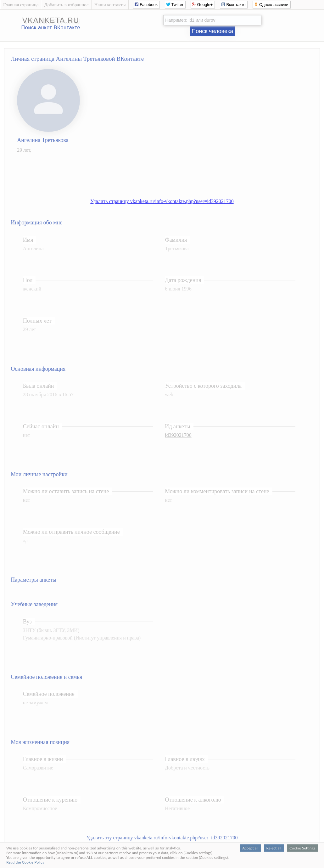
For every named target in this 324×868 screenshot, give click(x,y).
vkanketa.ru (51, 20)
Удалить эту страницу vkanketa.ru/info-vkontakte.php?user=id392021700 (162, 838)
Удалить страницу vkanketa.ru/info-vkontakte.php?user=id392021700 (162, 201)
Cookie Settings (302, 848)
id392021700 (178, 435)
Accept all (250, 848)
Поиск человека (212, 31)
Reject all (274, 848)
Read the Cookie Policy (25, 862)
